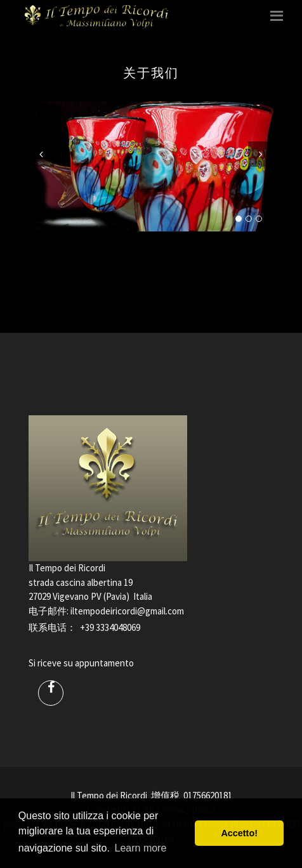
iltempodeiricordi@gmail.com (127, 611)
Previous (41, 154)
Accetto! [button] (239, 833)
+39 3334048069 (110, 627)
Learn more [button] (141, 848)
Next (261, 154)
